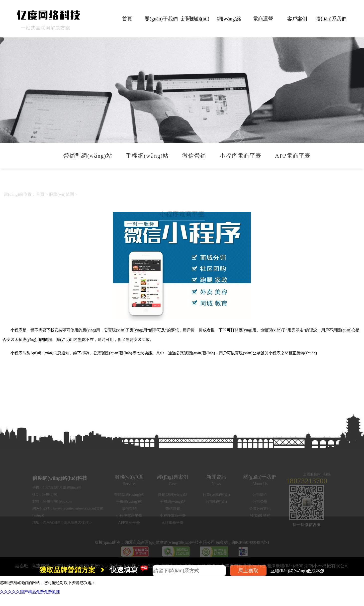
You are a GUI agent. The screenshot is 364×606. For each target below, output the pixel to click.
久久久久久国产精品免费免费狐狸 (30, 592)
